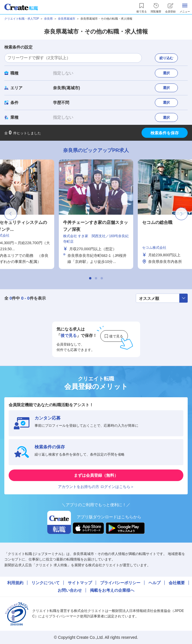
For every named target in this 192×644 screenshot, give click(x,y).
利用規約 (15, 583)
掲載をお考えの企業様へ (112, 590)
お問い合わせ (70, 590)
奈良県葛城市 (67, 19)
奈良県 (48, 19)
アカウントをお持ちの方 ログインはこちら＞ (96, 487)
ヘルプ (155, 583)
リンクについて (46, 583)
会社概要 (177, 583)
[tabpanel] (96, 214)
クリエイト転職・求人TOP (22, 19)
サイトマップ (80, 583)
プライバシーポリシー (120, 583)
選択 (166, 73)
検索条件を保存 (165, 133)
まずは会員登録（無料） (96, 475)
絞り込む (166, 58)
